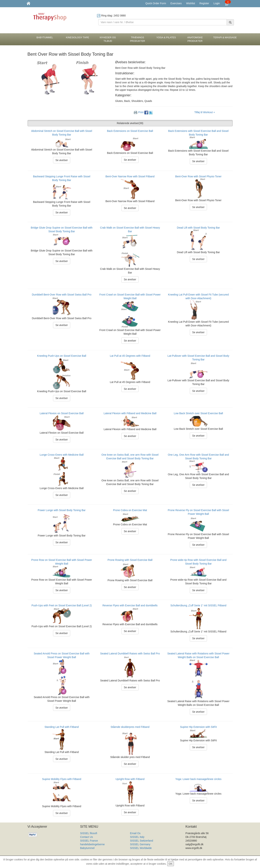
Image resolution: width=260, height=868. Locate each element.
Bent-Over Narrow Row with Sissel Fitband (130, 176)
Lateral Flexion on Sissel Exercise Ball (62, 413)
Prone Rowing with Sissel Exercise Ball (130, 560)
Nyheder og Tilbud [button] (108, 39)
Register (204, 3)
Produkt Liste (138, 852)
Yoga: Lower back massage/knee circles (198, 779)
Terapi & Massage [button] (225, 37)
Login (217, 3)
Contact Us (87, 837)
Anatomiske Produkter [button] (195, 39)
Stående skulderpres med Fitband (130, 727)
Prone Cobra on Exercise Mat (130, 510)
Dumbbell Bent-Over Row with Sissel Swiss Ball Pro (62, 295)
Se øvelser (62, 160)
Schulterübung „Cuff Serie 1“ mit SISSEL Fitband (198, 605)
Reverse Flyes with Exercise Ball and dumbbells (130, 605)
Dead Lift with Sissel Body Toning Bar (198, 228)
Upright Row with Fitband (130, 779)
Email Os (135, 833)
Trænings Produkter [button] (137, 39)
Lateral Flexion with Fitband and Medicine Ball (130, 413)
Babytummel (87, 848)
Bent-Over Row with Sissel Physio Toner (198, 176)
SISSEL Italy (137, 837)
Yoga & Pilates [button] (166, 37)
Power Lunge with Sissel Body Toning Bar (62, 510)
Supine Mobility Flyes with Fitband (62, 779)
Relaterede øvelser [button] (130, 123)
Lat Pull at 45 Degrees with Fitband (130, 356)
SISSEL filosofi (89, 833)
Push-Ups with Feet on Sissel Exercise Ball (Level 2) (62, 605)
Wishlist (191, 3)
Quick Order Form (156, 3)
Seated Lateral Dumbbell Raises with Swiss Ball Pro (130, 653)
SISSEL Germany (140, 844)
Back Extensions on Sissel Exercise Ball (130, 131)
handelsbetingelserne (92, 844)
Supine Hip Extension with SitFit (198, 727)
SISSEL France (89, 841)
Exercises (176, 3)
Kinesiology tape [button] (78, 37)
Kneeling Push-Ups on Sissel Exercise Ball (62, 356)
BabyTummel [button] (45, 37)
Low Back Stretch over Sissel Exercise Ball (198, 413)
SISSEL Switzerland (142, 841)
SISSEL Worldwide (141, 848)
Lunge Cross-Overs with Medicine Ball (62, 455)
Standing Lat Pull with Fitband (62, 727)
